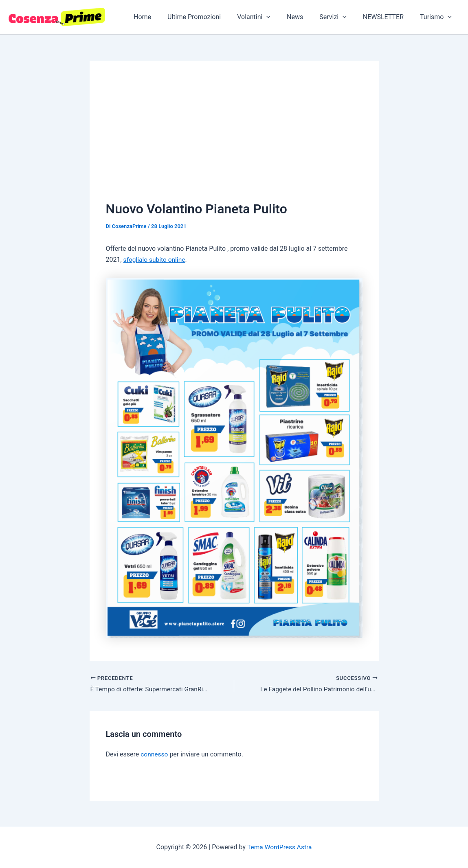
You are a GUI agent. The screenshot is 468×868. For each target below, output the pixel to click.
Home (164, 17)
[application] (281, 17)
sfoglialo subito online (155, 260)
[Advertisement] (234, 138)
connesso (155, 755)
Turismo (437, 17)
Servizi (341, 17)
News (306, 17)
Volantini (268, 17)
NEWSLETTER (388, 17)
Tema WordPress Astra (279, 847)
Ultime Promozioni (212, 17)
